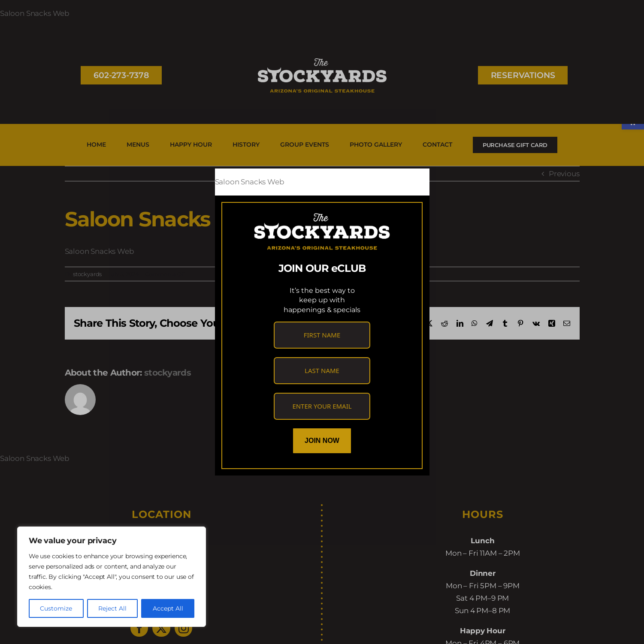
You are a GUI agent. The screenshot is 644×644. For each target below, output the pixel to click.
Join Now (322, 441)
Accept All (168, 608)
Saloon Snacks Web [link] (250, 182)
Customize (56, 608)
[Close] (415, 182)
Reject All (112, 608)
